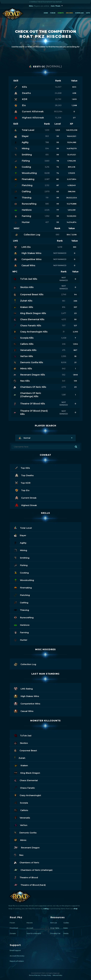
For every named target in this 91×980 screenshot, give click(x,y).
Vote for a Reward (34, 933)
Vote (88, 13)
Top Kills (23, 468)
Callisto (21, 810)
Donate (61, 13)
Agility (20, 543)
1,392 (47, 216)
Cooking (21, 572)
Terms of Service (34, 975)
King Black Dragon (27, 773)
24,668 (58, 93)
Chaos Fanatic (24, 788)
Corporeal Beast (25, 750)
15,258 (58, 118)
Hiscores (69, 13)
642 (64, 369)
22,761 (58, 99)
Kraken (21, 765)
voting (46, 909)
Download (79, 13)
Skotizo (21, 743)
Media (66, 933)
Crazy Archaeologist (27, 795)
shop (75, 909)
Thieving (21, 610)
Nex (19, 855)
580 (47, 204)
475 (64, 350)
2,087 (47, 179)
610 (47, 155)
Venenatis (22, 817)
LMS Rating (23, 688)
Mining (20, 550)
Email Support (15, 950)
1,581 (64, 395)
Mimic (20, 840)
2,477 (64, 313)
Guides (66, 923)
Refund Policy (57, 975)
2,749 (64, 294)
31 (64, 332)
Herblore (22, 625)
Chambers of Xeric (27, 862)
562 (64, 375)
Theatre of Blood (26, 877)
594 (47, 148)
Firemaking (23, 587)
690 (58, 235)
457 (47, 222)
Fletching (22, 595)
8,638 (47, 173)
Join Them (56, 6)
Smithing (22, 558)
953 (47, 136)
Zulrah (20, 758)
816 (64, 307)
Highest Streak (26, 505)
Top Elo (22, 490)
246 (64, 344)
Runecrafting (24, 617)
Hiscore (30, 923)
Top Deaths (24, 475)
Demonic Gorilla (25, 832)
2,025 (47, 210)
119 (47, 198)
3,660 (47, 161)
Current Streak (26, 498)
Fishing (21, 565)
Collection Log (25, 664)
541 (64, 381)
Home (46, 13)
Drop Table (55, 928)
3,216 (47, 167)
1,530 (47, 130)
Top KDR (23, 483)
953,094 (58, 111)
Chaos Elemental (26, 780)
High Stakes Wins (27, 696)
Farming (21, 632)
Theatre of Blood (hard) (30, 885)
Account (30, 928)
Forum (53, 13)
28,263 (58, 105)
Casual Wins (24, 711)
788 (47, 142)
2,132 (47, 185)
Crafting (21, 602)
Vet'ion (21, 825)
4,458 (64, 338)
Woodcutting (24, 580)
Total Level (23, 528)
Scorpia (21, 803)
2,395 (64, 356)
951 (64, 301)
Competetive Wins (27, 703)
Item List (54, 923)
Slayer (20, 535)
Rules (66, 928)
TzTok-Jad (23, 735)
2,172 (64, 387)
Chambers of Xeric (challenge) (33, 870)
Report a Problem (17, 961)
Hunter (21, 640)
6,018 (60, 247)
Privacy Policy (46, 975)
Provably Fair (55, 933)
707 (64, 326)
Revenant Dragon (27, 847)
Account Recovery (17, 956)
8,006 (64, 362)
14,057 (58, 87)
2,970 (47, 191)
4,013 (64, 319)
